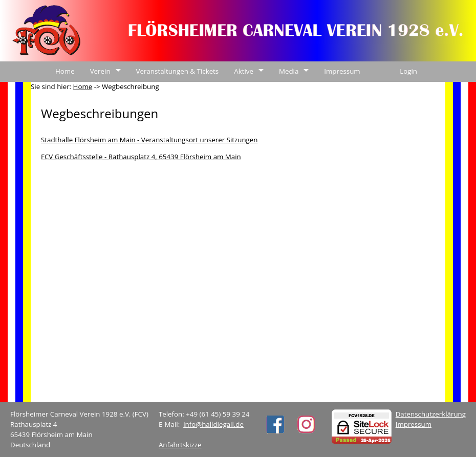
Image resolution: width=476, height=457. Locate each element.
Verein (100, 71)
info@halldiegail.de (213, 424)
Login (408, 71)
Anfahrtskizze (180, 445)
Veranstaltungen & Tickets (178, 71)
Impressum (342, 71)
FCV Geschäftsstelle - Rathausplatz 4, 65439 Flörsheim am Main (141, 157)
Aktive (244, 71)
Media (289, 71)
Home (65, 71)
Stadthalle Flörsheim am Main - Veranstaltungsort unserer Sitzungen (149, 140)
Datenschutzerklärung (431, 414)
